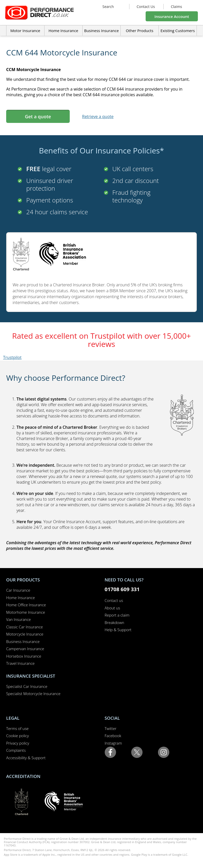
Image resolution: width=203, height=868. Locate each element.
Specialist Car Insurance (27, 686)
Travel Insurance (20, 663)
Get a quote (38, 116)
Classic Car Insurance (25, 627)
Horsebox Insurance (24, 656)
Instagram (113, 743)
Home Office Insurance (26, 605)
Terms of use (17, 728)
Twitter (111, 728)
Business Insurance (101, 31)
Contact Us (146, 7)
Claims (176, 7)
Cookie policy (17, 736)
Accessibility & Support (26, 758)
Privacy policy (18, 743)
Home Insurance (20, 598)
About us (112, 608)
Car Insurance (18, 590)
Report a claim (117, 615)
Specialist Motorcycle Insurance (33, 694)
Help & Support (118, 630)
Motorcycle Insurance (25, 634)
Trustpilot (12, 357)
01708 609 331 (122, 589)
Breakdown (114, 622)
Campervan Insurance (25, 649)
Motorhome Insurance (26, 612)
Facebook (113, 736)
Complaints (16, 750)
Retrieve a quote (98, 116)
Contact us (114, 600)
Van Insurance (19, 619)
